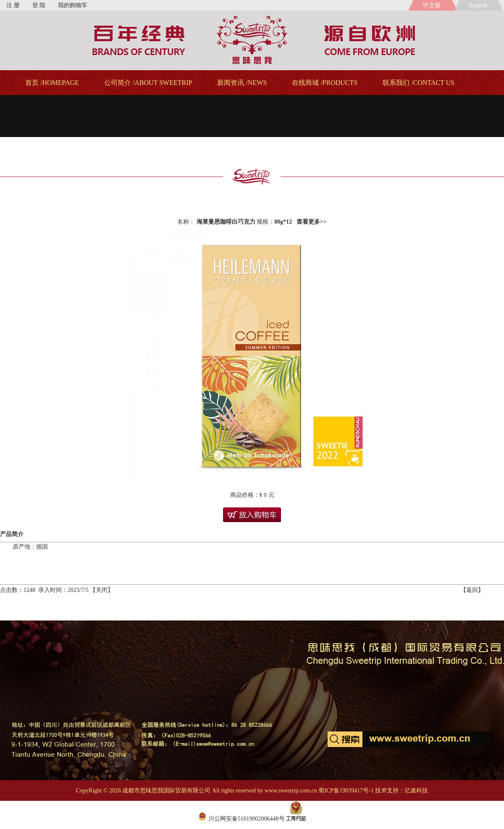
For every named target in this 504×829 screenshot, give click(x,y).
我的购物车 (73, 5)
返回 (472, 590)
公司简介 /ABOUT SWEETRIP (148, 83)
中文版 (432, 5)
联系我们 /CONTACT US (419, 83)
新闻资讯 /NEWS (242, 83)
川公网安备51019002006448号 (241, 819)
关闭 (102, 590)
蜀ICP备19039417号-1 (346, 791)
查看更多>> (312, 222)
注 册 (13, 5)
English (480, 5)
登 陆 (39, 5)
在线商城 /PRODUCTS (325, 83)
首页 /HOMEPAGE (52, 83)
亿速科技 (416, 791)
